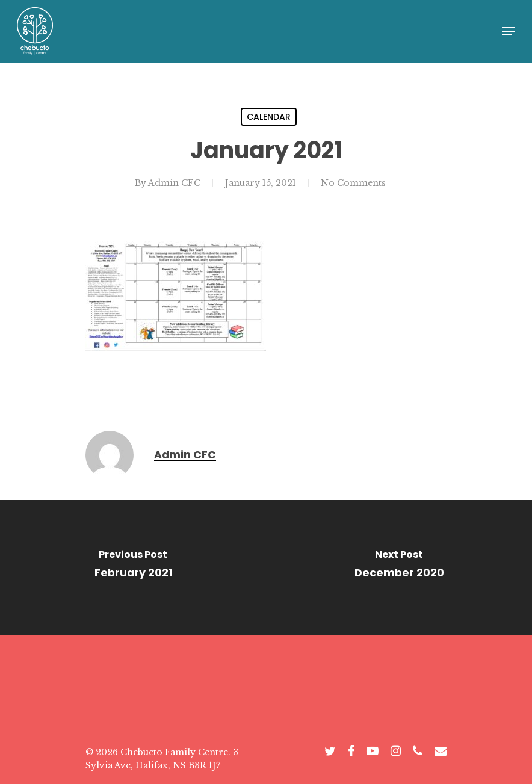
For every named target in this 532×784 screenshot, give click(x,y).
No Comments (353, 183)
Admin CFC (174, 183)
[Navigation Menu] (509, 31)
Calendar (269, 117)
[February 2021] (133, 568)
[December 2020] (399, 568)
